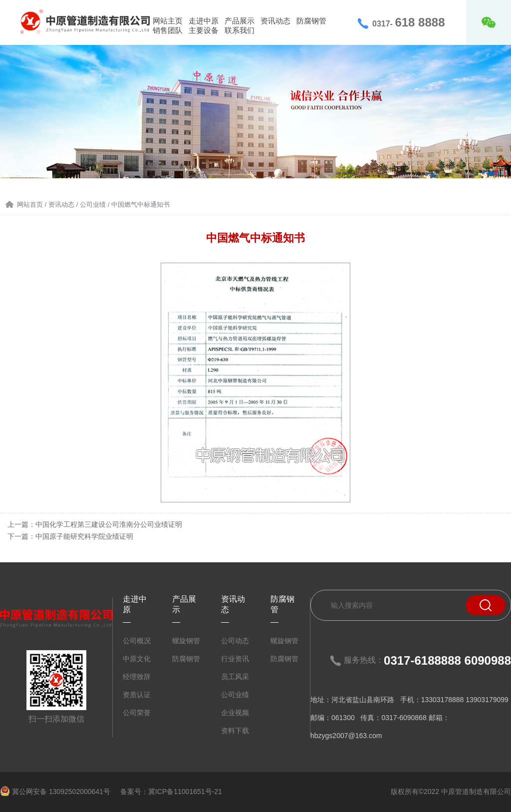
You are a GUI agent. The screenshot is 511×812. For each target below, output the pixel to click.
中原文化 (137, 659)
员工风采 (235, 677)
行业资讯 (235, 659)
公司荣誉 (137, 713)
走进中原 (204, 21)
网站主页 (168, 21)
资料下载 (235, 731)
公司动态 (235, 641)
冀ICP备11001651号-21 (185, 792)
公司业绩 (235, 695)
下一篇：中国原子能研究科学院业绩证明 (70, 536)
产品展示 (240, 21)
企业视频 (235, 713)
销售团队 (168, 30)
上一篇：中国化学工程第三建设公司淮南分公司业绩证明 (95, 524)
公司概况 (137, 641)
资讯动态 (275, 21)
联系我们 (240, 30)
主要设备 (204, 30)
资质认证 (137, 695)
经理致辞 (137, 677)
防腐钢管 (311, 21)
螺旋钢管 (186, 641)
